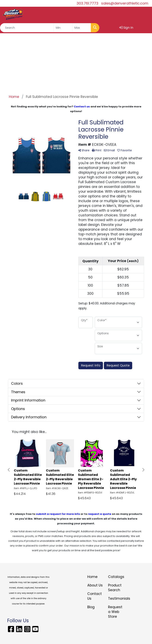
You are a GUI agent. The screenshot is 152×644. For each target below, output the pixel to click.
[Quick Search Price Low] (63, 28)
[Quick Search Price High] (82, 28)
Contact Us (95, 596)
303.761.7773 (87, 3)
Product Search (115, 588)
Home (92, 577)
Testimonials (116, 599)
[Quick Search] (27, 28)
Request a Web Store (115, 612)
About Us (95, 585)
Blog (91, 607)
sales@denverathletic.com (125, 3)
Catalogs (116, 577)
